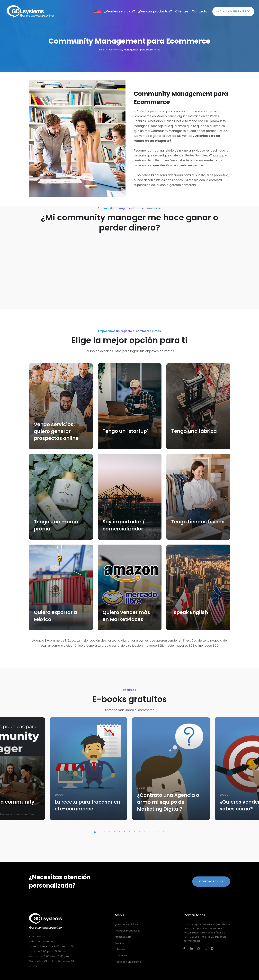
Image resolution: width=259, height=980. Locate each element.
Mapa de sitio (123, 937)
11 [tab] (143, 831)
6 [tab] (119, 831)
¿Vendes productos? (155, 11)
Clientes (182, 11)
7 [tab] (124, 831)
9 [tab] (134, 831)
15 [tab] (163, 831)
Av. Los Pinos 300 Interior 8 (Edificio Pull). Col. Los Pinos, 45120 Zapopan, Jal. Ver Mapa (205, 937)
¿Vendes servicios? (119, 11)
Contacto (200, 11)
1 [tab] (94, 831)
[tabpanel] (89, 769)
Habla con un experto (128, 962)
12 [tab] (148, 831)
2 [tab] (99, 831)
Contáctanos (211, 881)
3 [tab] (104, 831)
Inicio (102, 50)
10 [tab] (139, 831)
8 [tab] (129, 831)
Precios (119, 943)
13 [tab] (153, 831)
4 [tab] (109, 831)
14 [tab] (158, 831)
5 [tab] (114, 831)
